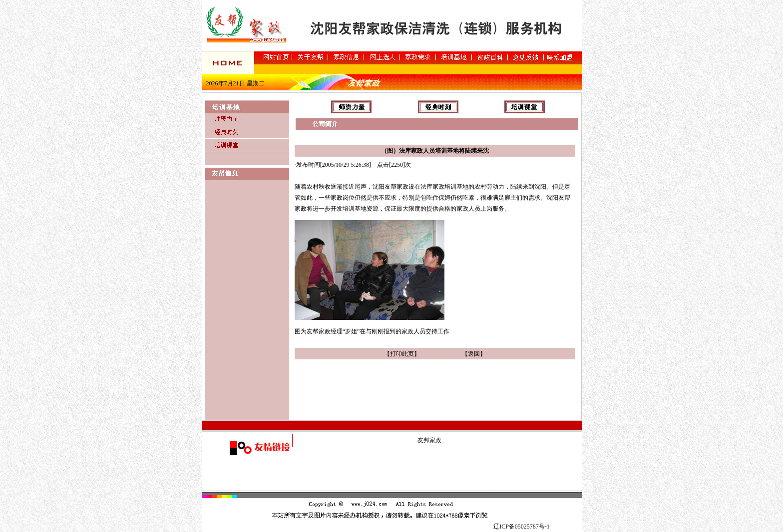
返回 (474, 354)
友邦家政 (429, 440)
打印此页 (402, 354)
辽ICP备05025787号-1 (522, 527)
